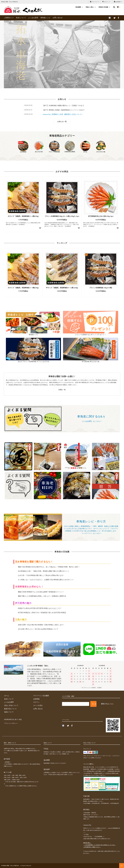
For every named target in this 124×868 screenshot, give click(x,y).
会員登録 (118, 2)
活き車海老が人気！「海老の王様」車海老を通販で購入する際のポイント (43, 571)
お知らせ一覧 (62, 122)
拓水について (21, 18)
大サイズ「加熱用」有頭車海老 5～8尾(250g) (23, 216)
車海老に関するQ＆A (91, 416)
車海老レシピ (45, 18)
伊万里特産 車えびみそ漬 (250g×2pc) (101, 216)
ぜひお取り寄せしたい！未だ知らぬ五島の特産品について (38, 629)
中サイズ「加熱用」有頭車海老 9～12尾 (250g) (62, 288)
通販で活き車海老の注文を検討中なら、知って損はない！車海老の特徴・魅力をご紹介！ (49, 567)
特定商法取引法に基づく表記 (14, 719)
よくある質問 (33, 18)
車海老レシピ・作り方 (91, 521)
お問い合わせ (58, 18)
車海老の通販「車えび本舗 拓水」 (11, 866)
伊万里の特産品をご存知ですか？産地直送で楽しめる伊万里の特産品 (42, 613)
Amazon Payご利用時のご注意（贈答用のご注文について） (63, 114)
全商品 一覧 (62, 390)
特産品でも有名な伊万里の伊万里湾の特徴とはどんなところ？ (40, 608)
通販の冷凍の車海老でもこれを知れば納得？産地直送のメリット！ (41, 592)
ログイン (106, 2)
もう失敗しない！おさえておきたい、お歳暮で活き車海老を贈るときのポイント (46, 580)
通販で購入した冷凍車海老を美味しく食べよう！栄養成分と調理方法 (42, 596)
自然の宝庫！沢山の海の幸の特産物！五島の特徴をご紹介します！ (41, 625)
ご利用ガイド (9, 18)
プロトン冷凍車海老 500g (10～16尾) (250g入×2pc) (62, 216)
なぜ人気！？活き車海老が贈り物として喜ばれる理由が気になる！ (41, 575)
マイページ (95, 2)
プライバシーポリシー (12, 722)
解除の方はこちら (107, 704)
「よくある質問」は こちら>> (91, 421)
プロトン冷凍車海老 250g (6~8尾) (101, 288)
